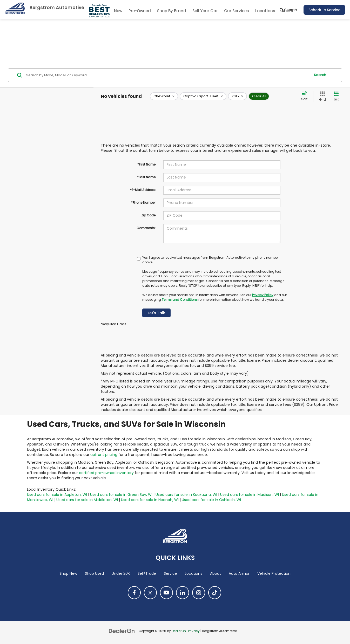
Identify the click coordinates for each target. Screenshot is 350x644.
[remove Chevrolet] (164, 96)
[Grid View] (321, 96)
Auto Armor (239, 573)
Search (320, 75)
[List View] (336, 96)
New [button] (118, 11)
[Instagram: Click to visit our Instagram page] (199, 593)
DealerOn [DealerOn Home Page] (179, 631)
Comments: (146, 228)
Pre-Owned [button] (140, 11)
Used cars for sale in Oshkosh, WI (211, 500)
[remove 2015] (237, 96)
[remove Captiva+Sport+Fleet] (203, 96)
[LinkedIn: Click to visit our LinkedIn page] (183, 593)
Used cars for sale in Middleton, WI (87, 500)
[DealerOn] (122, 631)
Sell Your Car (205, 11)
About (216, 573)
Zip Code (148, 215)
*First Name (146, 164)
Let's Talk (156, 313)
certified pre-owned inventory (106, 473)
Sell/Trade (147, 573)
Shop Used (94, 573)
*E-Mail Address (143, 190)
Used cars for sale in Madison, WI (250, 495)
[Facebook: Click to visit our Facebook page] (134, 593)
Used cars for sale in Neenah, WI (150, 500)
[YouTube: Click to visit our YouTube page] (166, 593)
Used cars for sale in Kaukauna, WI (186, 495)
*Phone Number (143, 203)
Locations (265, 11)
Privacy (194, 631)
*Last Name (146, 177)
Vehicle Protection (274, 573)
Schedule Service (324, 10)
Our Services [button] (237, 11)
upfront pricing (104, 455)
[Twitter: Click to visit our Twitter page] (150, 593)
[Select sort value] (306, 96)
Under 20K (121, 573)
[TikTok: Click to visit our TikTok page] (215, 593)
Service (170, 573)
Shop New (68, 573)
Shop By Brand (172, 11)
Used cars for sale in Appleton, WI (57, 495)
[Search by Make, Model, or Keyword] (168, 75)
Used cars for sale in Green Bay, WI (121, 495)
